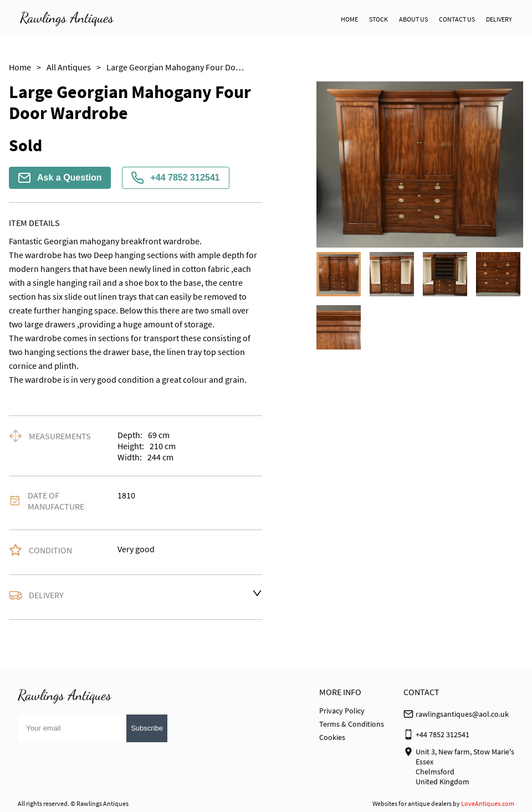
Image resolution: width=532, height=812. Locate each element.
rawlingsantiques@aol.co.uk (462, 714)
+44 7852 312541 (175, 178)
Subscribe (147, 728)
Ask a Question (60, 178)
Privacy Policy (342, 711)
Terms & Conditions (352, 724)
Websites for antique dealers (412, 803)
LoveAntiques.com (488, 803)
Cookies (332, 737)
